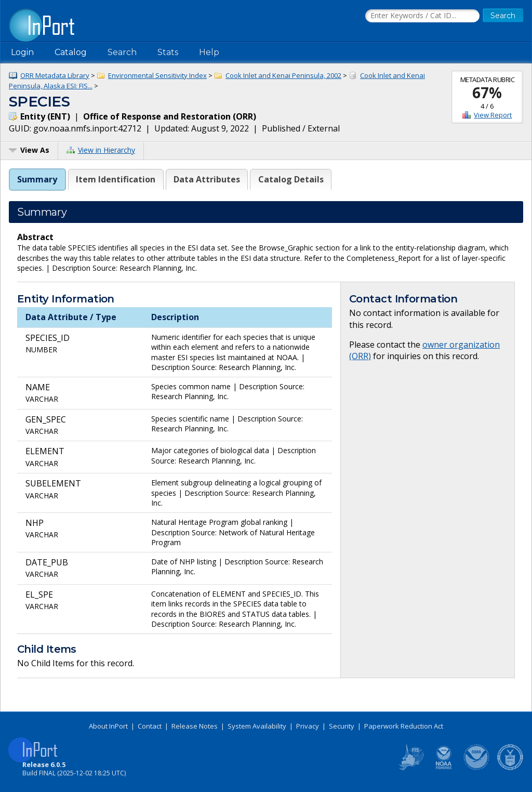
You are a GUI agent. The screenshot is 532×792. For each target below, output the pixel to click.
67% (487, 93)
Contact (150, 726)
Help (209, 52)
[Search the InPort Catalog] (422, 16)
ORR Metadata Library (55, 75)
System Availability (257, 726)
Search (122, 52)
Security (342, 726)
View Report (493, 115)
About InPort (108, 726)
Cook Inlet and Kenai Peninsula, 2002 (283, 75)
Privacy (308, 726)
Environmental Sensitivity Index (157, 75)
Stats (168, 52)
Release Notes (195, 726)
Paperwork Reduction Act (404, 726)
